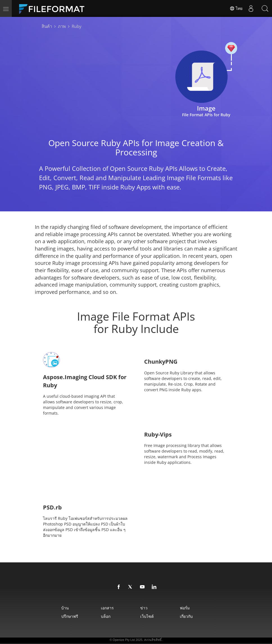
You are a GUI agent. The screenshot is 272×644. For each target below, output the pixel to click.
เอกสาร (107, 608)
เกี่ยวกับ (186, 616)
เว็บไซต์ (147, 616)
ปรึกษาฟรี (70, 616)
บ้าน (65, 608)
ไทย (236, 8)
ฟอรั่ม (185, 608)
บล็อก (106, 616)
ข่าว (144, 608)
